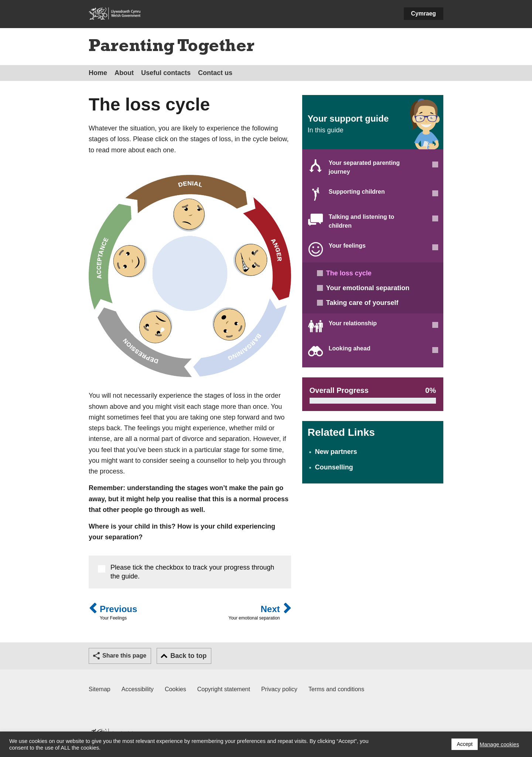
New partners (336, 452)
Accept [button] (465, 744)
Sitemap (100, 689)
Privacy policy (279, 689)
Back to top (188, 656)
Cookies (175, 689)
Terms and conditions (336, 689)
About (124, 73)
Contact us (215, 73)
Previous (118, 613)
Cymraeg (424, 13)
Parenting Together (172, 48)
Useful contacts (166, 73)
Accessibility (138, 689)
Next (254, 613)
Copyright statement (224, 689)
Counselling (334, 467)
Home (98, 73)
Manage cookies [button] (499, 744)
